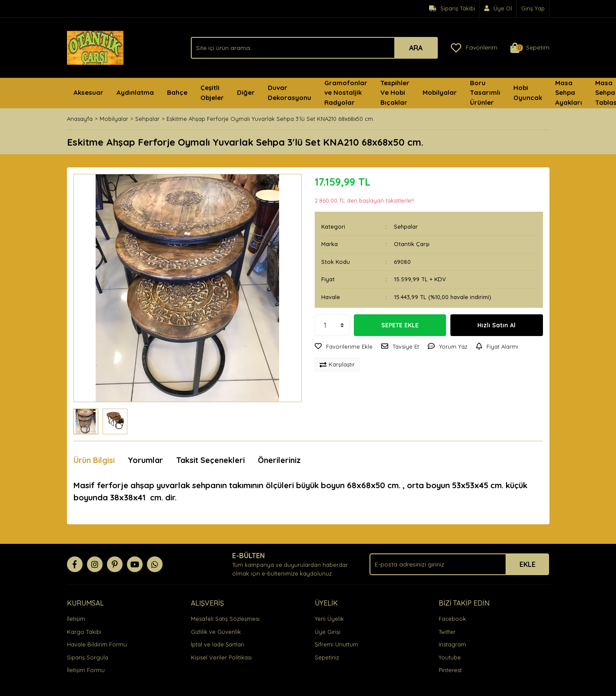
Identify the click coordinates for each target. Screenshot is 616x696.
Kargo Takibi (84, 632)
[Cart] (530, 48)
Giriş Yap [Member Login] (533, 8)
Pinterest (450, 670)
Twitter (447, 632)
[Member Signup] (498, 9)
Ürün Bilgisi (94, 460)
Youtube (450, 657)
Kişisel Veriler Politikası (221, 657)
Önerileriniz (279, 460)
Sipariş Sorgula (88, 657)
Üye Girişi (328, 632)
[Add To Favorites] (344, 347)
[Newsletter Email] (459, 564)
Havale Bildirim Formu (97, 644)
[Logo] (95, 47)
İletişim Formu (86, 670)
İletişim (76, 619)
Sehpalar (406, 226)
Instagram (452, 644)
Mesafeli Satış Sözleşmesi (225, 619)
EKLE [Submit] (528, 564)
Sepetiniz (327, 657)
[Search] (314, 48)
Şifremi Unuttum (336, 644)
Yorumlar (145, 460)
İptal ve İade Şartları (218, 644)
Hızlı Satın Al (496, 325)
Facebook (452, 619)
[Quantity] (332, 325)
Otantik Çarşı (412, 244)
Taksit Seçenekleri (210, 460)
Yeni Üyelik (329, 619)
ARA (416, 48)
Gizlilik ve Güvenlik (216, 632)
